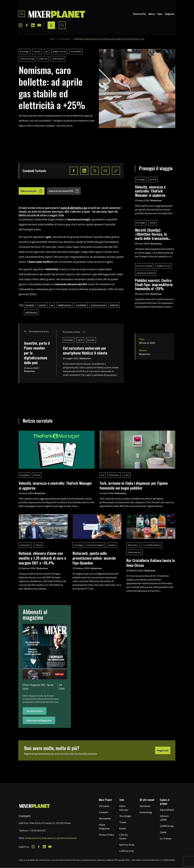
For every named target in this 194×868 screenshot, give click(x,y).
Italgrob (169, 14)
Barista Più (140, 14)
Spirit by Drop (127, 845)
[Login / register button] (51, 25)
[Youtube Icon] (39, 25)
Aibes (152, 14)
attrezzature (114, 475)
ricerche (37, 51)
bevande (91, 340)
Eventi (123, 828)
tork (103, 475)
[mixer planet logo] (35, 806)
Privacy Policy (106, 835)
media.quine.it (32, 838)
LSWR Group (167, 826)
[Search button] (62, 25)
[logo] (57, 14)
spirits (80, 340)
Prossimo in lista (74, 332)
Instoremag (146, 812)
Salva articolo (32, 191)
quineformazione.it (67, 838)
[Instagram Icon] (21, 25)
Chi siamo (104, 806)
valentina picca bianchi (145, 273)
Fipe (160, 14)
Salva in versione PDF (64, 191)
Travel (123, 822)
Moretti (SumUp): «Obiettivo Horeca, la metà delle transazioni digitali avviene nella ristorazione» (152, 234)
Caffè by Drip (127, 851)
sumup (153, 223)
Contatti (103, 812)
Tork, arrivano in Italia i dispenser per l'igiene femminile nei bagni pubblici (134, 485)
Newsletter (105, 818)
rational (38, 545)
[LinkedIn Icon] (33, 25)
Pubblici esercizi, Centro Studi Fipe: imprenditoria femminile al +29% (154, 284)
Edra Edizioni (167, 810)
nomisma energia (27, 59)
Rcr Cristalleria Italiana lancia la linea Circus (151, 563)
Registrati (163, 750)
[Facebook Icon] (27, 25)
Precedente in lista (36, 331)
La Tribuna (166, 838)
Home (52, 39)
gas (47, 51)
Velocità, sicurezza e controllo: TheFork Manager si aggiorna (150, 191)
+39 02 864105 (37, 830)
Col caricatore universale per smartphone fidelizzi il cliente (85, 350)
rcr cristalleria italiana (152, 545)
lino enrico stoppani (144, 266)
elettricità (43, 59)
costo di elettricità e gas (74, 208)
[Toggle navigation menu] (22, 14)
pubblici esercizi (59, 51)
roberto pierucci (134, 552)
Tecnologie (65, 39)
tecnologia (24, 51)
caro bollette (76, 51)
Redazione (29, 371)
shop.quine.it (48, 838)
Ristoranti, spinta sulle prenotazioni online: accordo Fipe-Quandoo (94, 558)
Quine (163, 832)
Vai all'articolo (35, 711)
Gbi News (145, 806)
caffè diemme (58, 59)
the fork (153, 180)
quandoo (112, 545)
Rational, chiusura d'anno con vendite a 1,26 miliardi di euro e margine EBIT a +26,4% (42, 558)
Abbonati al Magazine (39, 720)
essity (127, 475)
